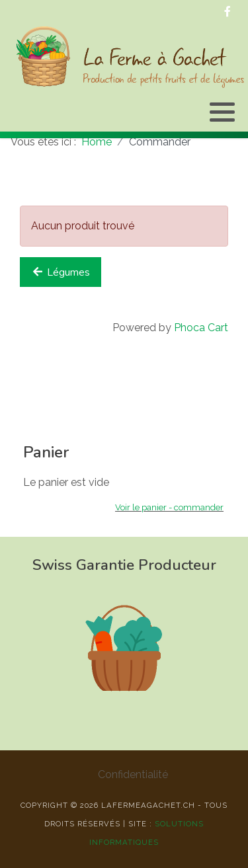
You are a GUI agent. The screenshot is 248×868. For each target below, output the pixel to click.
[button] (222, 112)
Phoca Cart (201, 328)
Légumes (61, 272)
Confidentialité (133, 774)
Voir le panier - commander (169, 507)
